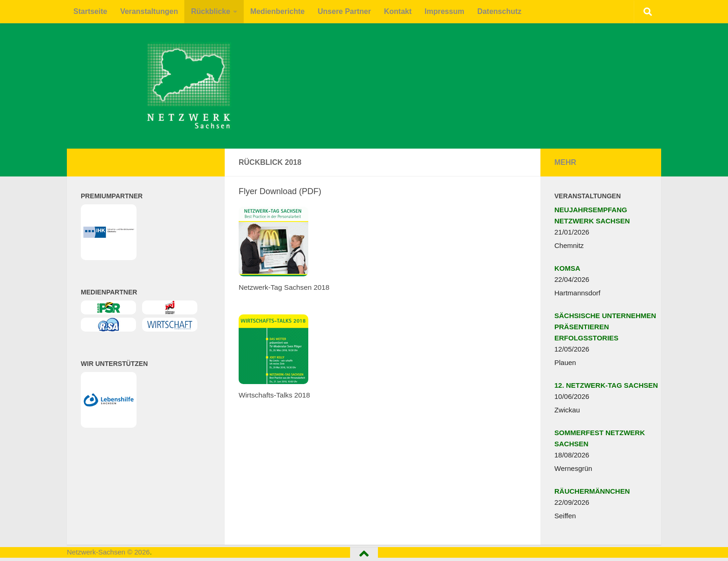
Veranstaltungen (149, 11)
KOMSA (567, 268)
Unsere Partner (344, 11)
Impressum (445, 11)
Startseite (90, 11)
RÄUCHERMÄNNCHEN (592, 491)
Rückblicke (210, 11)
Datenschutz (499, 11)
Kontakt (398, 11)
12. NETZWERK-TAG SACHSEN (606, 385)
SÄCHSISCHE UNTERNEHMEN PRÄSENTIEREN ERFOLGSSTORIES (605, 327)
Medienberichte (277, 11)
